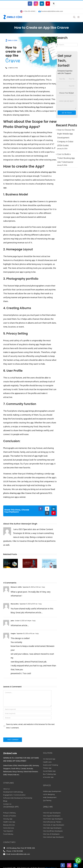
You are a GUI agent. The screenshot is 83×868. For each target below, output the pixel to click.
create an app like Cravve (32, 201)
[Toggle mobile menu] (79, 17)
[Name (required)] (27, 709)
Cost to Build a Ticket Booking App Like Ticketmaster (66, 158)
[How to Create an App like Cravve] (30, 54)
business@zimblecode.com (52, 11)
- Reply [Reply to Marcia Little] (40, 604)
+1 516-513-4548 (17, 851)
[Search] (58, 45)
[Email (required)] (27, 713)
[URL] (27, 718)
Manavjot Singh (29, 524)
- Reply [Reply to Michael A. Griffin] (43, 587)
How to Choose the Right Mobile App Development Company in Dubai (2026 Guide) (66, 138)
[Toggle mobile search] (74, 17)
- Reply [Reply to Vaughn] (37, 634)
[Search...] (67, 45)
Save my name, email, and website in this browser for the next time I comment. (30, 726)
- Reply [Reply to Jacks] (33, 621)
